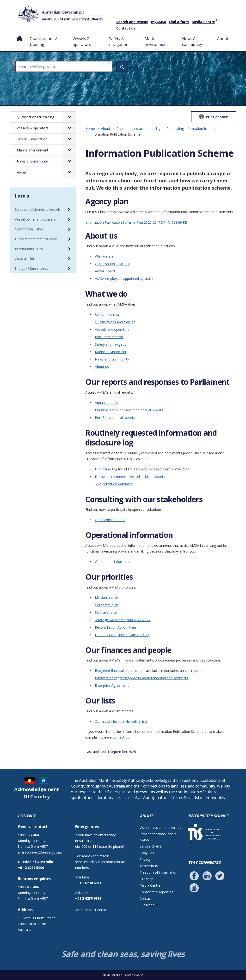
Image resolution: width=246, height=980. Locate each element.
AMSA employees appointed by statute (125, 279)
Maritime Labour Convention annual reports (129, 410)
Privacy (145, 859)
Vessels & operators (82, 42)
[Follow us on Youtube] (194, 888)
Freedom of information (158, 872)
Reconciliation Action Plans (116, 627)
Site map (146, 879)
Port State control (109, 337)
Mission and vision (109, 598)
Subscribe (147, 905)
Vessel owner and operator (36, 219)
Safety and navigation (112, 344)
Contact (146, 899)
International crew (29, 249)
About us (102, 367)
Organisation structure (112, 264)
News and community (112, 359)
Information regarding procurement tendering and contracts (141, 678)
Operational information (114, 562)
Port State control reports (115, 418)
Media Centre (203, 22)
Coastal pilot (25, 259)
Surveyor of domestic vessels (38, 209)
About (223, 39)
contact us (121, 737)
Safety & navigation (119, 42)
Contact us (126, 28)
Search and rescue (132, 22)
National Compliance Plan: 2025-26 (122, 635)
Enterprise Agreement (112, 685)
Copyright (147, 853)
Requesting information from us (191, 129)
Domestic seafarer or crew (36, 239)
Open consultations (110, 520)
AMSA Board (105, 271)
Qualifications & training (44, 42)
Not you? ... (32, 268)
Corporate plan (107, 605)
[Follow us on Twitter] (220, 876)
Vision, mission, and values (160, 827)
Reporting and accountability (138, 129)
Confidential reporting (156, 892)
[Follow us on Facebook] (194, 876)
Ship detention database (114, 484)
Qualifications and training (115, 322)
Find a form (179, 22)
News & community (192, 42)
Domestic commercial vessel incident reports (130, 477)
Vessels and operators (112, 329)
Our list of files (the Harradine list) (121, 721)
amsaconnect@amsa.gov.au (40, 852)
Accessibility (149, 866)
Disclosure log (106, 469)
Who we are (104, 256)
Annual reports (106, 403)
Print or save (217, 117)
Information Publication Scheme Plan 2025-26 (137, 222)
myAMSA (159, 22)
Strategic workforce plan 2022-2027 (123, 620)
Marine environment (156, 42)
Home (20, 35)
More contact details (91, 910)
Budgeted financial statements (119, 670)
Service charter (106, 612)
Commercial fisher (29, 229)
